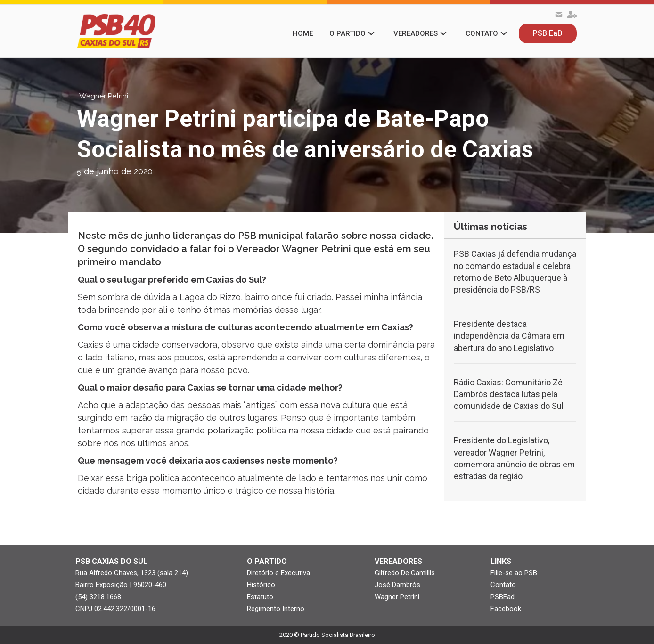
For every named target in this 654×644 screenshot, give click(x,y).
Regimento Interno (276, 609)
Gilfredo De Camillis (405, 573)
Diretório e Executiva (278, 573)
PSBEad (503, 597)
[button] (371, 34)
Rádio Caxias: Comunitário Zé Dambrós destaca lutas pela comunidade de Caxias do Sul (509, 394)
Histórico (261, 585)
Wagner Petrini (397, 597)
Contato (503, 585)
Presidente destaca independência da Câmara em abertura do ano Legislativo (509, 336)
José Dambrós (397, 585)
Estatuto (260, 597)
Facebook (506, 609)
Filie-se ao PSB (514, 573)
